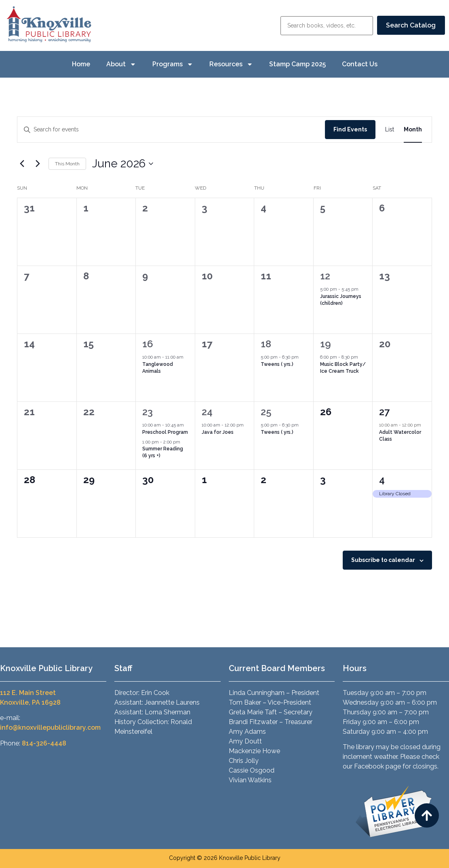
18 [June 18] (266, 344)
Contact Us (360, 64)
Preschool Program (165, 432)
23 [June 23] (148, 412)
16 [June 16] (148, 344)
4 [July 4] (382, 480)
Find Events (350, 129)
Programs (173, 64)
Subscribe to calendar (383, 560)
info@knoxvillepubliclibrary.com (50, 728)
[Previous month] (22, 164)
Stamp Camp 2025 (297, 64)
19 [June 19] (326, 344)
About (121, 64)
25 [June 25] (266, 412)
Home (81, 64)
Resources (231, 64)
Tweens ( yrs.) (277, 364)
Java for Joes (218, 432)
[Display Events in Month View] (413, 130)
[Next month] (38, 164)
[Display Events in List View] (390, 130)
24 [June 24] (207, 412)
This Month (67, 164)
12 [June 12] (325, 276)
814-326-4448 (44, 743)
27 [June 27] (384, 412)
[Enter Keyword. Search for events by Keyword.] (171, 130)
